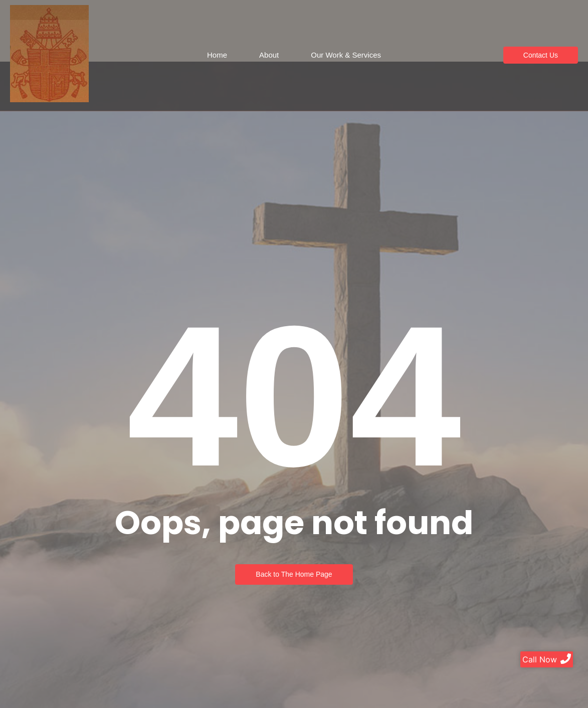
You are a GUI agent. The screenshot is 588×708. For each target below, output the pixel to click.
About (269, 55)
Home (217, 55)
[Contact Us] (541, 55)
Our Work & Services (346, 55)
